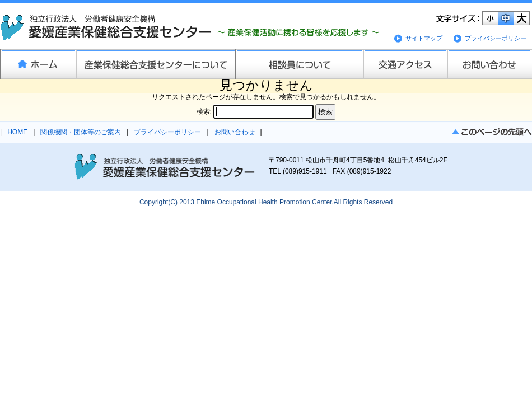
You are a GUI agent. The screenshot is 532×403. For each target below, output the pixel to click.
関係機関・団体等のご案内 (81, 132)
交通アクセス (405, 64)
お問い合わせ (489, 64)
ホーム (38, 64)
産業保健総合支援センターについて (155, 64)
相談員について (299, 64)
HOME (17, 132)
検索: (204, 111)
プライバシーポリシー (496, 38)
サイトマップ (424, 38)
